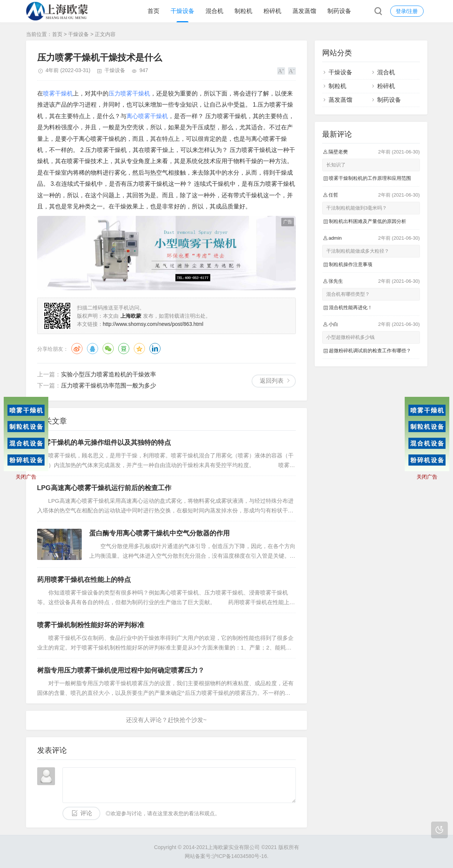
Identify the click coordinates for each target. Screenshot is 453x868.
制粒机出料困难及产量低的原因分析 (368, 221)
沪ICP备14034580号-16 (240, 856)
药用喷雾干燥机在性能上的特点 (84, 580)
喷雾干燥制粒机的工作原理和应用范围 (370, 178)
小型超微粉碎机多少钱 (350, 337)
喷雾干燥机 (58, 93)
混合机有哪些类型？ (348, 294)
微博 (77, 349)
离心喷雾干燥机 (147, 116)
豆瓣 (124, 349)
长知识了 (336, 165)
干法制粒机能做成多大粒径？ (358, 251)
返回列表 (272, 381)
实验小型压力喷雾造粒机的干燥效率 (109, 374)
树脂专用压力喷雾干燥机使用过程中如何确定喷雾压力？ (121, 670)
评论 (86, 813)
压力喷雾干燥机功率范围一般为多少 (109, 386)
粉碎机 (272, 11)
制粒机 (243, 11)
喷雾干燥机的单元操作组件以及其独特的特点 (104, 443)
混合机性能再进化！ (351, 307)
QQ (93, 349)
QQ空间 (139, 349)
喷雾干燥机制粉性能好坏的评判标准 (91, 625)
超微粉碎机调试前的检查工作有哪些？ (370, 351)
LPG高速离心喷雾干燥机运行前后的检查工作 (104, 488)
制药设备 (339, 11)
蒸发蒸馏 (304, 11)
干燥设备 (182, 11)
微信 (108, 349)
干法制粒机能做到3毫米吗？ (357, 208)
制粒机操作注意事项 (351, 264)
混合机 (214, 11)
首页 (153, 11)
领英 (155, 349)
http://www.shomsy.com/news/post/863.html (153, 324)
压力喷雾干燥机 (129, 93)
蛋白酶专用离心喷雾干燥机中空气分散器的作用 (159, 533)
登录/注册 (407, 11)
